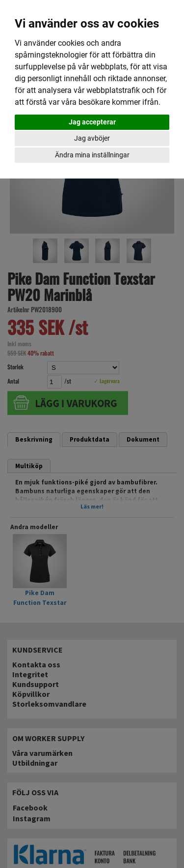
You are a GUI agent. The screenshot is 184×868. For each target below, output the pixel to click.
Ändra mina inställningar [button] (92, 155)
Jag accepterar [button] (92, 122)
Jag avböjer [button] (92, 138)
